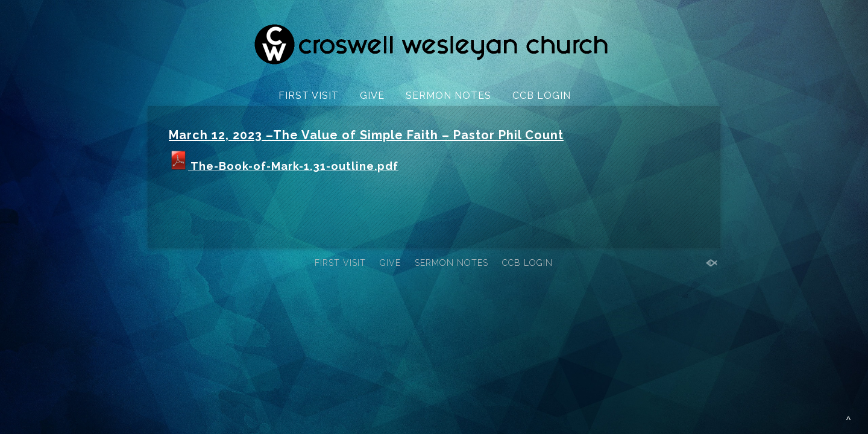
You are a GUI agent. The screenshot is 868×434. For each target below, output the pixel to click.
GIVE (372, 96)
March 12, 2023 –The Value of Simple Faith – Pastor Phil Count (366, 135)
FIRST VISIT (309, 96)
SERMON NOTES (448, 96)
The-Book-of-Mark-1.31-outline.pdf (284, 166)
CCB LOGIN (542, 96)
